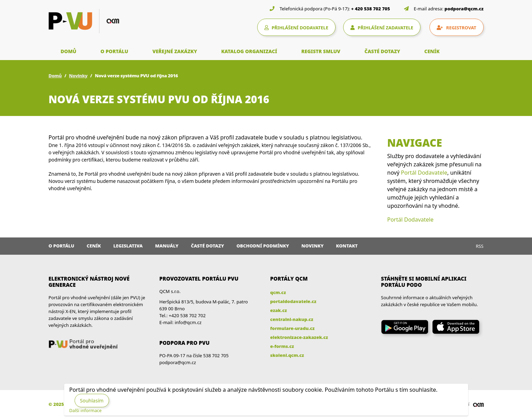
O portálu (62, 246)
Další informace (86, 410)
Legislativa (128, 246)
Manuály (167, 246)
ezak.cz (279, 310)
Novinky (78, 76)
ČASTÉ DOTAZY (382, 51)
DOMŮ (69, 51)
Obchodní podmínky (263, 246)
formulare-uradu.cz (293, 328)
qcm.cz (278, 292)
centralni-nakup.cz (292, 319)
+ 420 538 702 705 (371, 9)
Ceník (94, 246)
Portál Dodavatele (424, 173)
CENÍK (432, 51)
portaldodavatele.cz (293, 301)
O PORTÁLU (114, 51)
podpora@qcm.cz (464, 9)
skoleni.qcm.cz (287, 355)
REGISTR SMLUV (321, 51)
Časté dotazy (207, 246)
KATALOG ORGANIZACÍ (249, 51)
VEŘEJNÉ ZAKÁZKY (175, 51)
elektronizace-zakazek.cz (299, 337)
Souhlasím (92, 401)
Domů (55, 76)
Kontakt (347, 246)
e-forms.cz (282, 346)
